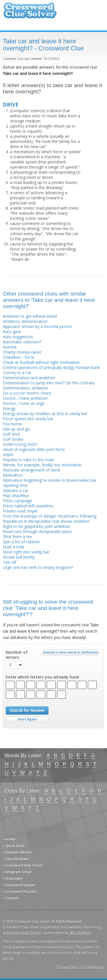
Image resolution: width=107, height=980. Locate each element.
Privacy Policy (68, 967)
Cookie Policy (93, 967)
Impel (8, 455)
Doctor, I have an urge (24, 403)
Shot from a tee (18, 537)
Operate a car (16, 490)
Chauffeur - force (19, 357)
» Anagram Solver (17, 872)
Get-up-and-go (16, 429)
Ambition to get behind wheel (30, 316)
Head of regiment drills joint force (34, 449)
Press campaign (18, 501)
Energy (9, 408)
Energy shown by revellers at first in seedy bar (45, 414)
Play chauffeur (16, 496)
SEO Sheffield (80, 933)
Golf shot (11, 434)
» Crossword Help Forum (23, 865)
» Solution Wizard (17, 852)
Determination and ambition (29, 378)
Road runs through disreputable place (37, 531)
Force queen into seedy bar (28, 419)
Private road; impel (20, 511)
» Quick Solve (14, 846)
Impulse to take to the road (28, 460)
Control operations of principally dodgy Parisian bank (52, 367)
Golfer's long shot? (20, 444)
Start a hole (14, 547)
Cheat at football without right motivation (41, 362)
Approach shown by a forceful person (38, 326)
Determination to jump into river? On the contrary (49, 383)
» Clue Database (16, 859)
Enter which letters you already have (42, 677)
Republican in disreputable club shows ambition (46, 521)
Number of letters (17, 655)
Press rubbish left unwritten (28, 506)
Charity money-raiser (22, 352)
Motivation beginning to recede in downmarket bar (50, 480)
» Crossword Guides (19, 885)
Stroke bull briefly (19, 557)
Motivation (13, 475)
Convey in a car (17, 373)
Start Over (27, 719)
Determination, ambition (26, 388)
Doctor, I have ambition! (25, 398)
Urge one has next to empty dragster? (38, 567)
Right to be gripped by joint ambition (37, 526)
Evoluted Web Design (24, 933)
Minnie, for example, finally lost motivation (42, 465)
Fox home (12, 424)
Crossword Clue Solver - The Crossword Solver (30, 13)
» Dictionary (13, 878)
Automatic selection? (22, 342)
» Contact (11, 898)
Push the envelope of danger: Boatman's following (50, 516)
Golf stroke (13, 439)
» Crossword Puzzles (20, 892)
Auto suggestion (18, 337)
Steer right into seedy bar (26, 552)
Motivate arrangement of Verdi (31, 470)
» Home (9, 839)
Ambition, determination (25, 321)
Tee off (10, 562)
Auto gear (12, 332)
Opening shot (15, 485)
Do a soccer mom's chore (27, 393)
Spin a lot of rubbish (21, 542)
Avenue (10, 347)
